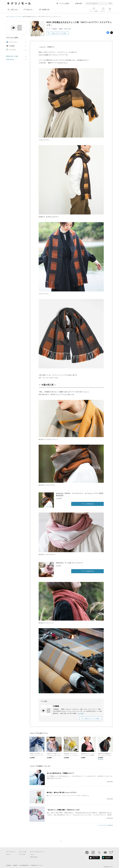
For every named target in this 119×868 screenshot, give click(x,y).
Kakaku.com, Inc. (109, 867)
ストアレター (18, 16)
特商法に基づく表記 (12, 56)
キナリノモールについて (37, 852)
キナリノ (9, 854)
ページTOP (61, 841)
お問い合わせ (10, 59)
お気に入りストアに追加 (59, 33)
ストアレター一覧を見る (106, 825)
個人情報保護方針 (24, 865)
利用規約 (15, 865)
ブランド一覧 (22, 852)
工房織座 (56, 706)
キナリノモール (10, 16)
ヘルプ (32, 854)
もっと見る (81, 713)
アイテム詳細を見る (87, 504)
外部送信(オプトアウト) (37, 865)
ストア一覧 (22, 854)
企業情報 (8, 865)
